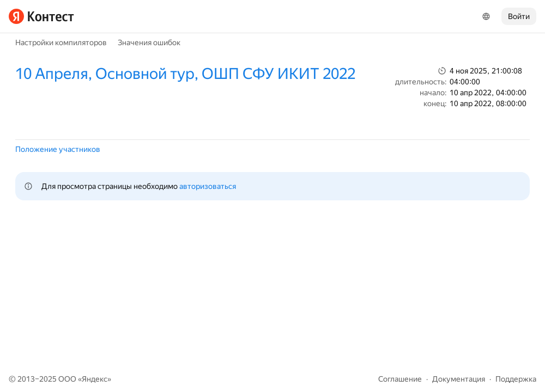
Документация (459, 379)
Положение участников (58, 149)
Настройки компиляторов (61, 42)
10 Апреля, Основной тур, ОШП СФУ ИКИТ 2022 (185, 74)
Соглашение (400, 379)
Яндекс (95, 379)
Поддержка (516, 379)
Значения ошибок (149, 42)
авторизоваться (208, 186)
